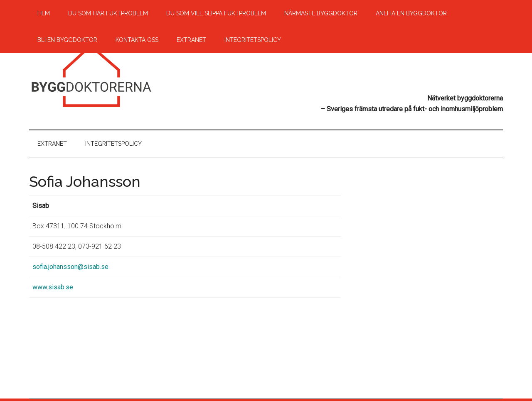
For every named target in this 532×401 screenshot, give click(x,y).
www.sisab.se (53, 287)
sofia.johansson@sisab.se (70, 267)
